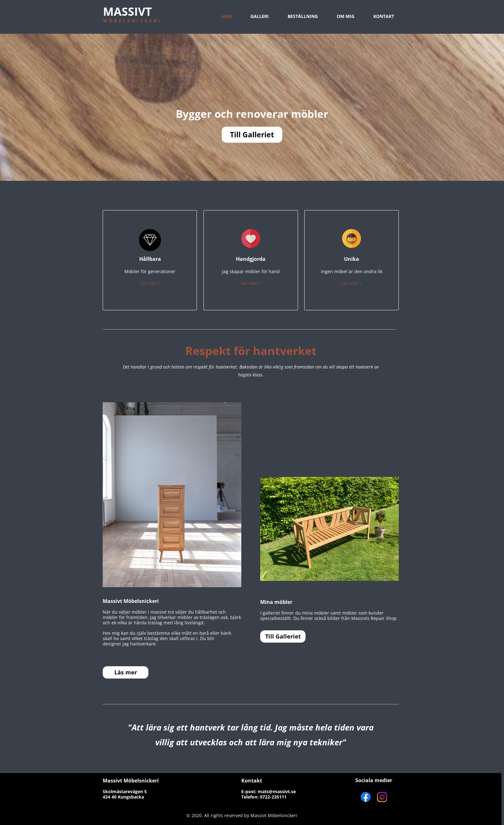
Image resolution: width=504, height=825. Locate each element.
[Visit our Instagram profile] (382, 797)
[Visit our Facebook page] (366, 797)
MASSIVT (127, 11)
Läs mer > (150, 283)
